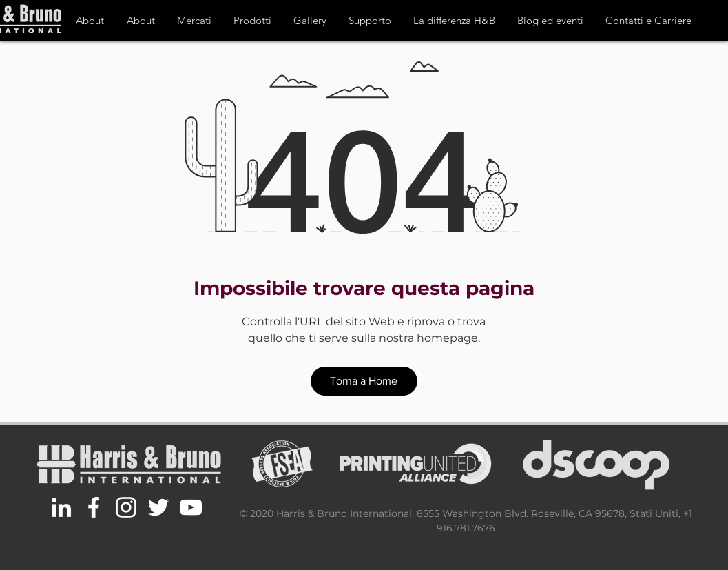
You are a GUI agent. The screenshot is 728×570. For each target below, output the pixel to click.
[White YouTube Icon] (191, 507)
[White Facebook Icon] (94, 507)
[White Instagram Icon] (126, 507)
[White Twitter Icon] (158, 507)
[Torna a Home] (364, 381)
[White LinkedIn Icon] (61, 507)
